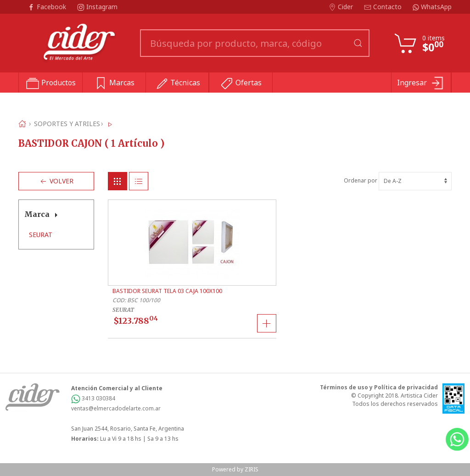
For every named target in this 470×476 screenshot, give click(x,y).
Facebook (48, 7)
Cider (342, 7)
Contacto (384, 7)
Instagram (97, 7)
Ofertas (241, 83)
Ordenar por (398, 180)
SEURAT (41, 235)
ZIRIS (252, 469)
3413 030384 (93, 398)
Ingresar (421, 83)
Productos (51, 83)
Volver (56, 181)
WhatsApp (432, 7)
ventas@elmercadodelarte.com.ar (116, 408)
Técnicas (177, 83)
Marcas (114, 83)
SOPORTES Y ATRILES (67, 124)
